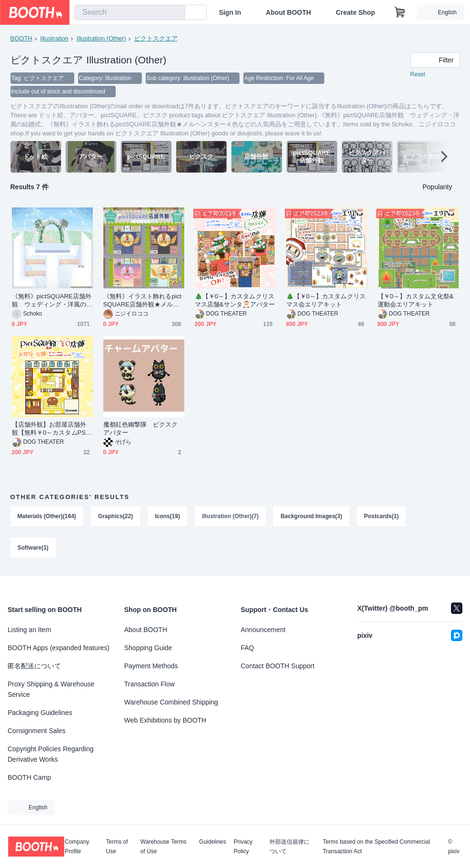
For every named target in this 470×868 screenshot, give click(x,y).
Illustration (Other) (101, 38)
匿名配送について (34, 666)
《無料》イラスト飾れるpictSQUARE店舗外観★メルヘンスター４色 (142, 301)
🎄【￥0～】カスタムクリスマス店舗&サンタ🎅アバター (235, 300)
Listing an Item (29, 630)
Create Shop (355, 12)
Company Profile (77, 847)
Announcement (263, 630)
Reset (418, 74)
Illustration (55, 38)
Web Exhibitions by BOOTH (165, 720)
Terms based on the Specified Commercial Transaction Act (376, 847)
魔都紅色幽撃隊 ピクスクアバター (141, 429)
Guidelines (213, 842)
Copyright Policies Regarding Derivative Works (51, 754)
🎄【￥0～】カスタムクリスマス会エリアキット (326, 300)
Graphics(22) (115, 516)
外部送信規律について (290, 847)
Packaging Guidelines (40, 713)
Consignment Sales (36, 731)
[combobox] (130, 12)
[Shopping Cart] (400, 12)
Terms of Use (117, 847)
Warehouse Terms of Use (164, 847)
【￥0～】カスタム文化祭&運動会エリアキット (416, 300)
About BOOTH (288, 12)
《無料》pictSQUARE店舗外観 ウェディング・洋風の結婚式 (52, 301)
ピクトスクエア (156, 38)
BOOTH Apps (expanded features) (59, 648)
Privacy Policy (243, 847)
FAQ (248, 648)
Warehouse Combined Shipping (171, 702)
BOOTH (21, 38)
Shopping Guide (148, 648)
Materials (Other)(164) (47, 516)
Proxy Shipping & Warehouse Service (51, 689)
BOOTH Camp (29, 777)
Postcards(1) (382, 516)
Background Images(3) (311, 516)
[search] (176, 13)
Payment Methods (151, 666)
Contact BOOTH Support (278, 666)
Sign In (230, 12)
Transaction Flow (150, 684)
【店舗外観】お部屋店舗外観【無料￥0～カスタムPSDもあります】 (51, 429)
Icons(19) (167, 516)
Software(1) (33, 548)
